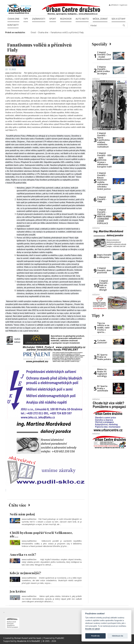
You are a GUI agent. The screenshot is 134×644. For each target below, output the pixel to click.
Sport (53, 19)
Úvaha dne (13, 19)
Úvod (33, 32)
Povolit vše (95, 636)
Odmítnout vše (118, 636)
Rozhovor (66, 19)
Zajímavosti (39, 19)
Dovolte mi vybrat (93, 629)
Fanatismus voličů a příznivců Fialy (67, 32)
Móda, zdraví (100, 19)
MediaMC (36, 641)
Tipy (26, 19)
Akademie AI (23, 641)
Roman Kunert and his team (28, 638)
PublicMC (60, 638)
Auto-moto (82, 19)
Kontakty (13, 25)
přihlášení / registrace (118, 5)
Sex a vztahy (118, 19)
